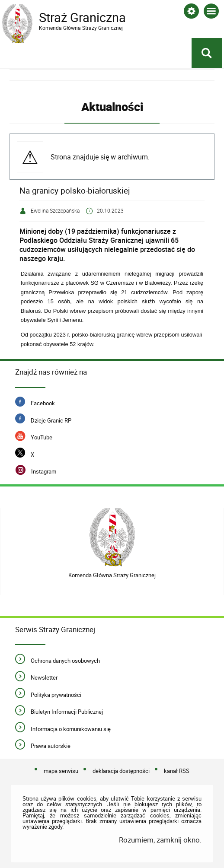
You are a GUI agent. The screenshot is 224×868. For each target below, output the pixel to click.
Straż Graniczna (71, 18)
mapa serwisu (61, 771)
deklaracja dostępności (121, 771)
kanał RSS (177, 771)
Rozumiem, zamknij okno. (160, 840)
